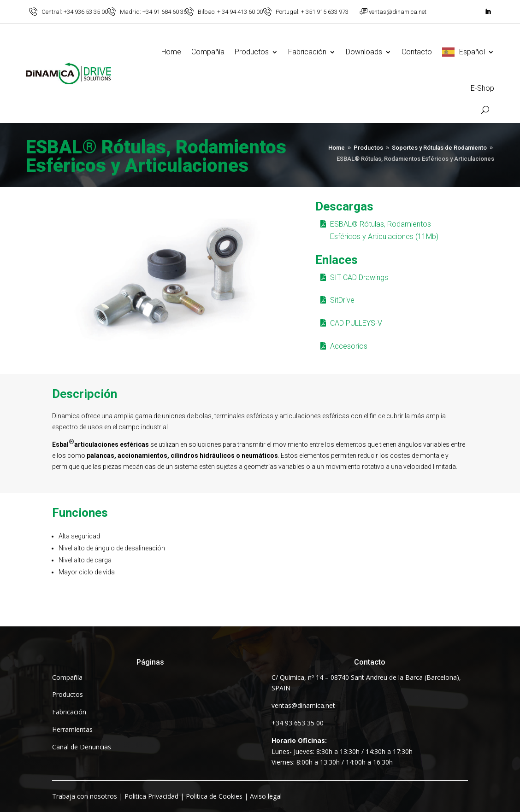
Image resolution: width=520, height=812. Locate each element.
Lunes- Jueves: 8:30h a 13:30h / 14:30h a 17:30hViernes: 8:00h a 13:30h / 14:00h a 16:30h (342, 751)
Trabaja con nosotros (85, 796)
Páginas (150, 662)
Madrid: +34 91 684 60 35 (153, 12)
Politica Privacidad (151, 796)
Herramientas (72, 729)
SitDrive (342, 300)
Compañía (208, 52)
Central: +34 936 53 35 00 (75, 12)
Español (472, 52)
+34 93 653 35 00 (298, 723)
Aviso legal (266, 796)
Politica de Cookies (214, 796)
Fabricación (307, 52)
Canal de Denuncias (82, 747)
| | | (167, 796)
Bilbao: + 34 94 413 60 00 (230, 12)
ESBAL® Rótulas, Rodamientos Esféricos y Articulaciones (156, 157)
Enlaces (337, 260)
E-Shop (482, 88)
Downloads (364, 52)
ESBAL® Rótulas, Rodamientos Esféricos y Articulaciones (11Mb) (384, 230)
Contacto (417, 52)
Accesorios (349, 346)
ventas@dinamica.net (398, 12)
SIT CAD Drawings (359, 277)
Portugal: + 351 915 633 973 (312, 12)
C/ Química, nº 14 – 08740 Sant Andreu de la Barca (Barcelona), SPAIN (366, 683)
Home (171, 52)
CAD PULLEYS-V (356, 323)
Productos (252, 52)
